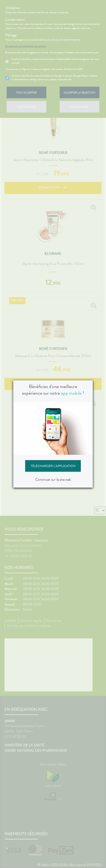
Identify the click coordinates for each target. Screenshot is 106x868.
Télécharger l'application (53, 466)
